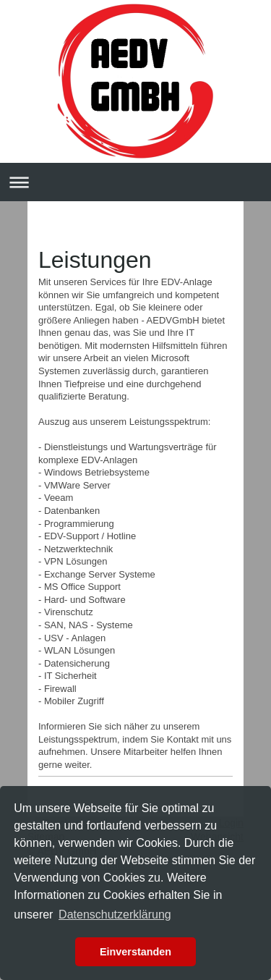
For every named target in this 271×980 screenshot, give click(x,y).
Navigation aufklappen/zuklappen (135, 182)
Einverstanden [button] (135, 952)
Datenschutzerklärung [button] (115, 914)
